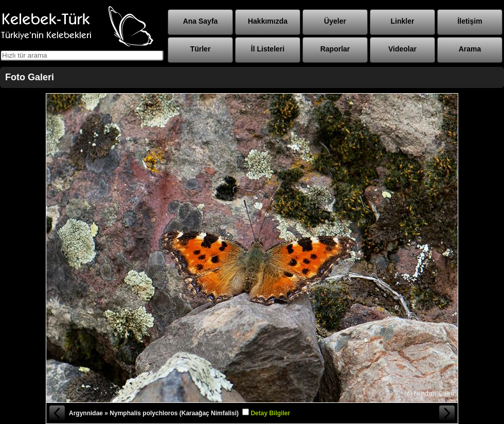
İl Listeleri (268, 49)
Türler (201, 49)
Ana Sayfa (201, 21)
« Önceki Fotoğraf (57, 413)
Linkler (403, 21)
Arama (470, 49)
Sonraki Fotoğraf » (447, 413)
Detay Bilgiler (270, 413)
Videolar (402, 49)
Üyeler (335, 21)
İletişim (470, 21)
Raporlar (335, 49)
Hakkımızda (268, 21)
